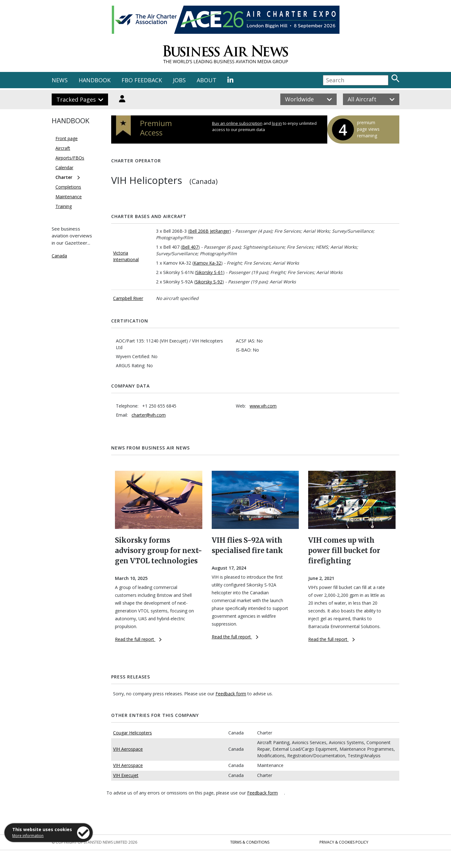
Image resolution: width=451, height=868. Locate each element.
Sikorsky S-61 (210, 272)
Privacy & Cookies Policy (344, 842)
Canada (59, 256)
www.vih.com (263, 406)
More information (28, 836)
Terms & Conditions (250, 842)
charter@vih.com (149, 415)
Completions (68, 187)
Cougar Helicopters (132, 733)
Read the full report (138, 639)
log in (277, 123)
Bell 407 (190, 247)
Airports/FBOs (70, 158)
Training (64, 206)
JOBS (179, 80)
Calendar (64, 168)
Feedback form (231, 694)
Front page (67, 138)
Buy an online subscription (237, 123)
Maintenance (69, 197)
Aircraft (63, 148)
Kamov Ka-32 (207, 263)
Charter (64, 177)
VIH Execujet (126, 775)
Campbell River (128, 298)
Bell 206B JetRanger (209, 231)
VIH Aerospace (128, 749)
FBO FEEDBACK (142, 80)
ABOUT (207, 80)
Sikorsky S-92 (209, 282)
